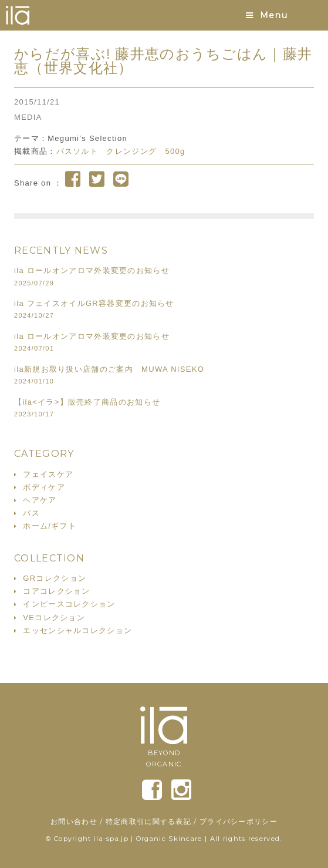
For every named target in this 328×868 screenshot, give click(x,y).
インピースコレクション (69, 604)
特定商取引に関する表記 (148, 821)
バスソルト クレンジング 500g (121, 151)
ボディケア (44, 487)
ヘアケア (40, 500)
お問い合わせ (74, 821)
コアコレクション (56, 591)
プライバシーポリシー (239, 821)
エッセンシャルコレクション (77, 630)
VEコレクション (54, 618)
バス (31, 513)
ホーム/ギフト (50, 526)
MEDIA (28, 117)
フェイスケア (48, 474)
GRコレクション (55, 578)
